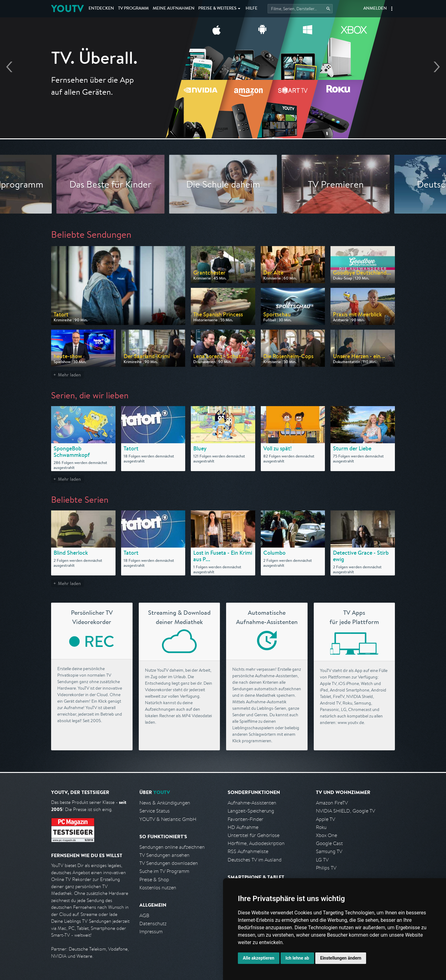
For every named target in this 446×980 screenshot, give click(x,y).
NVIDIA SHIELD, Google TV (345, 811)
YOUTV (67, 9)
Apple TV (326, 819)
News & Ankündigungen (165, 803)
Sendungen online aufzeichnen (172, 847)
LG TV (322, 860)
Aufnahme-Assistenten (252, 803)
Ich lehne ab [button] (297, 958)
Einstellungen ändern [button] (341, 958)
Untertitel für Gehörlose (254, 835)
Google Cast (329, 843)
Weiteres (217, 9)
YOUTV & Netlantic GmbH (168, 819)
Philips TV (326, 868)
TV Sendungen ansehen (164, 855)
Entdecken (101, 9)
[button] (392, 9)
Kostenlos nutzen (158, 888)
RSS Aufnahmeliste (248, 851)
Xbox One (326, 835)
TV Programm (133, 9)
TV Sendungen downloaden (169, 863)
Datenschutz (153, 924)
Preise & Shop (154, 880)
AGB (144, 915)
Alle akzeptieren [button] (259, 958)
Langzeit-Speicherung (251, 811)
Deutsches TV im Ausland (255, 860)
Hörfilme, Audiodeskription (256, 843)
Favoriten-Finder (245, 819)
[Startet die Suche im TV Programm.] (300, 9)
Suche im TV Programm (164, 871)
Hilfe (251, 9)
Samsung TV (329, 851)
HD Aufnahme (243, 827)
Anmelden (375, 9)
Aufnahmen (174, 9)
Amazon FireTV (332, 803)
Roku (321, 827)
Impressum (151, 932)
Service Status (155, 811)
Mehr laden (69, 375)
